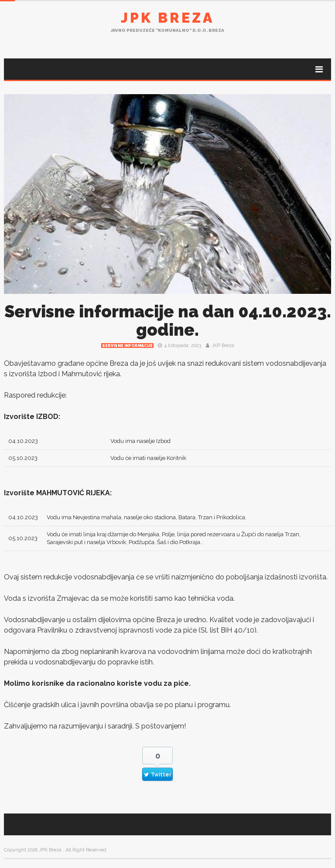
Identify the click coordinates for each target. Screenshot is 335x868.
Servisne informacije (127, 346)
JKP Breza (223, 345)
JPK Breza (167, 18)
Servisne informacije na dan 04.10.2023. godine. (168, 321)
